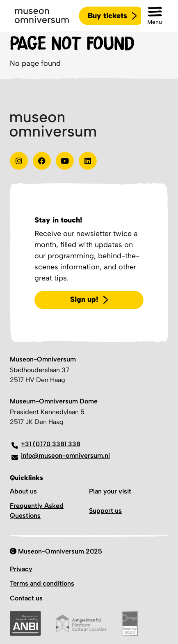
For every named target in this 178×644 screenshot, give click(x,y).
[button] (155, 16)
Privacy (21, 569)
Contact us (26, 598)
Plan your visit (110, 491)
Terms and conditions (42, 583)
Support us (105, 511)
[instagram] (19, 161)
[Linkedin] (88, 161)
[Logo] (42, 16)
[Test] (42, 161)
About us (23, 491)
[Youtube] (65, 161)
